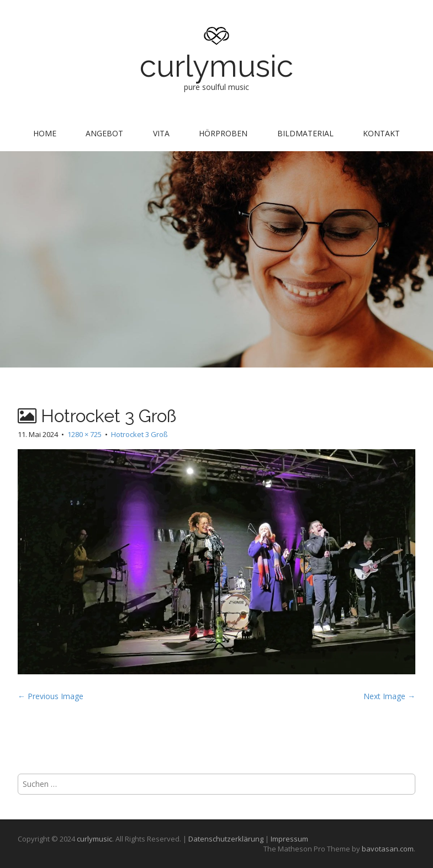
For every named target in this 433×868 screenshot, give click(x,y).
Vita (161, 133)
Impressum (289, 839)
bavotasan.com (388, 849)
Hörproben (223, 133)
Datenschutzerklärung (226, 839)
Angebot (104, 133)
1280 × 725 (85, 434)
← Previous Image (51, 696)
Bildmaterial (305, 133)
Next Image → (389, 696)
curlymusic (216, 66)
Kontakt (381, 133)
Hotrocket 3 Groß (139, 434)
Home (45, 133)
